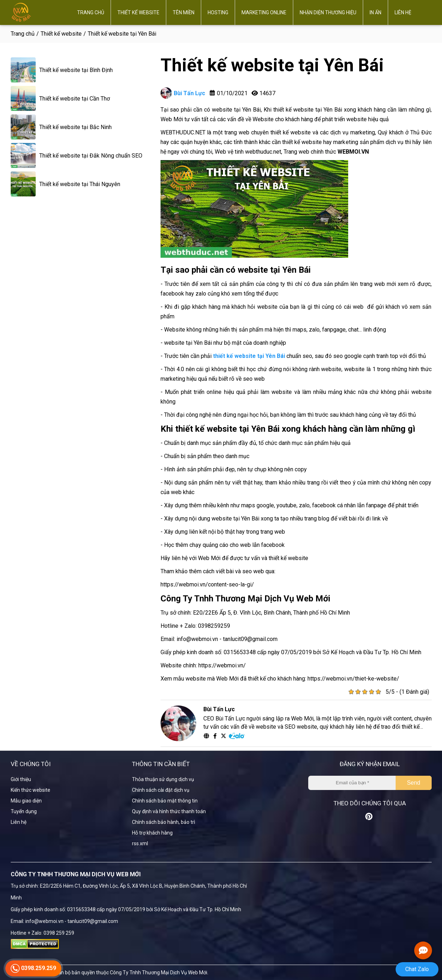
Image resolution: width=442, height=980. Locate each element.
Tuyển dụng (24, 811)
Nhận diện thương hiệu (328, 12)
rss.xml (140, 843)
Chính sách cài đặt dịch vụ (161, 790)
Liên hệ (403, 12)
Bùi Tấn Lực (183, 93)
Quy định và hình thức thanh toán (169, 811)
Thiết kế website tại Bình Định (76, 70)
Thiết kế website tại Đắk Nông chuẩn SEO (91, 156)
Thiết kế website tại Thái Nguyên (80, 184)
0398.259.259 (33, 970)
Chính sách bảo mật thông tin (165, 801)
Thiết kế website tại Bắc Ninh (75, 127)
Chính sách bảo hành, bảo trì (164, 822)
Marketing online (264, 12)
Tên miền (184, 12)
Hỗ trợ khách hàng (152, 833)
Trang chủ (91, 12)
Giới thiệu (21, 779)
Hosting (218, 12)
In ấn (375, 12)
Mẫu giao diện (26, 801)
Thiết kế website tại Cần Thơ (75, 99)
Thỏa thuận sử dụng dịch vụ (163, 779)
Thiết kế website (138, 12)
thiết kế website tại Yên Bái (249, 356)
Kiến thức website (31, 790)
